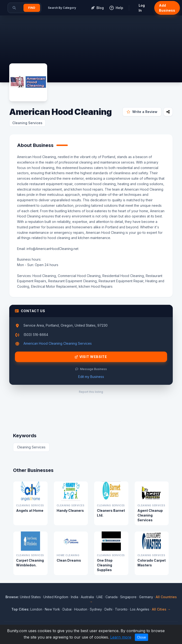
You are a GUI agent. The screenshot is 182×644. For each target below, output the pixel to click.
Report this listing (91, 392)
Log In (142, 8)
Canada (111, 597)
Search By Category (62, 8)
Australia (87, 597)
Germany (146, 597)
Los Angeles (140, 609)
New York (52, 609)
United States (30, 597)
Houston (81, 609)
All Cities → (161, 609)
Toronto (121, 609)
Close (141, 637)
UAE (100, 597)
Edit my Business (91, 377)
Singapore (128, 597)
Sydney (96, 609)
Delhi (108, 609)
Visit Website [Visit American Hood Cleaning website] (91, 357)
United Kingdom (56, 597)
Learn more (121, 637)
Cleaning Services (27, 123)
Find (32, 8)
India (75, 597)
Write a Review (142, 112)
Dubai (67, 609)
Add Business (167, 8)
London (36, 609)
